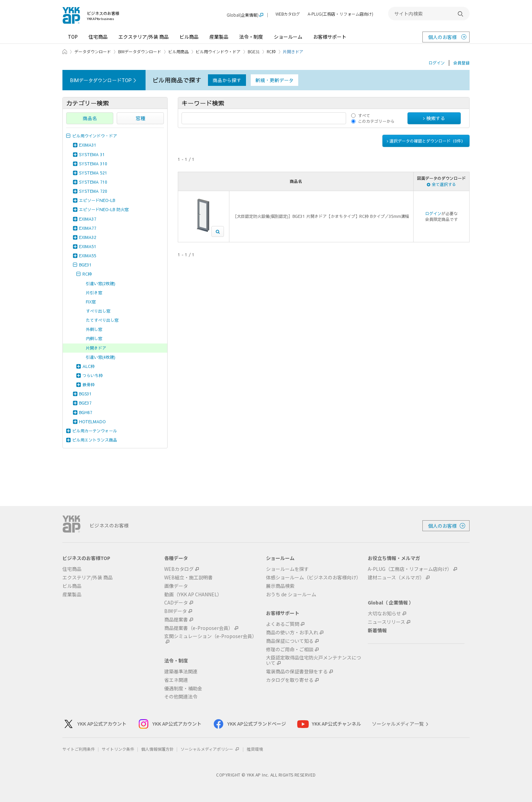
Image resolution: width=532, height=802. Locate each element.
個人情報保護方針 (157, 749)
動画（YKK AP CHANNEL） (193, 594)
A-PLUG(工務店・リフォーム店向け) (340, 14)
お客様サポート (330, 37)
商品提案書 (176, 620)
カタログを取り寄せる (290, 680)
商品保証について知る (290, 641)
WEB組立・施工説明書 (188, 577)
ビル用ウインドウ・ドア (218, 51)
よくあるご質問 (283, 624)
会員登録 (461, 63)
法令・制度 (251, 37)
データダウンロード (93, 51)
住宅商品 (98, 37)
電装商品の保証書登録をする (297, 672)
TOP (73, 37)
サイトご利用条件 (79, 749)
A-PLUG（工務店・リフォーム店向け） (410, 569)
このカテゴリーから (376, 121)
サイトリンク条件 (118, 749)
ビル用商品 (178, 51)
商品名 (90, 118)
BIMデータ (176, 611)
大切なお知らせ (384, 613)
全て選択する (441, 184)
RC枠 (271, 51)
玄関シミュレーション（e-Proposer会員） (211, 636)
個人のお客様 (442, 37)
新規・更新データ (274, 80)
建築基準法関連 (181, 672)
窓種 (140, 118)
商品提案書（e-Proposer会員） (199, 628)
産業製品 (219, 37)
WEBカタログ (288, 14)
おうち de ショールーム (291, 594)
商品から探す (227, 80)
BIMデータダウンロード (140, 51)
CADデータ (176, 603)
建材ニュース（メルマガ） (396, 577)
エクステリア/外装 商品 (144, 37)
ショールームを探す (287, 569)
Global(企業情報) (243, 15)
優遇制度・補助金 (183, 688)
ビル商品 (189, 37)
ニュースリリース (386, 622)
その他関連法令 (181, 697)
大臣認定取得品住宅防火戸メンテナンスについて (313, 660)
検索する (434, 118)
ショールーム (288, 37)
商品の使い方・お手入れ (292, 632)
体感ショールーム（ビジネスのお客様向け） (313, 577)
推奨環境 (255, 749)
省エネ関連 (176, 680)
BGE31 (254, 51)
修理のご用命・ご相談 (290, 649)
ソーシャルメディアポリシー (210, 749)
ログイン (437, 63)
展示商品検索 (280, 586)
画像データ (176, 586)
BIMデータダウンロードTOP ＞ (104, 80)
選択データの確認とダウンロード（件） (426, 141)
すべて (364, 115)
